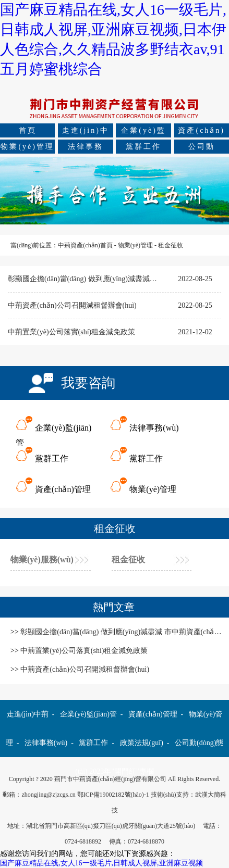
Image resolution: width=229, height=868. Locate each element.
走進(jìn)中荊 (86, 132)
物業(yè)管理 (27, 147)
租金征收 (171, 245)
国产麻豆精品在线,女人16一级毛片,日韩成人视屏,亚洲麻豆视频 (101, 863)
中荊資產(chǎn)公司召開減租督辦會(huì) (72, 305)
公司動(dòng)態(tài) (201, 148)
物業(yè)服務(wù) (42, 559)
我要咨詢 (88, 383)
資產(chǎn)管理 (201, 132)
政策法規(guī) (142, 743)
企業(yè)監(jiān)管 (143, 132)
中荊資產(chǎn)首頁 (85, 245)
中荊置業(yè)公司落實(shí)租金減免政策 (71, 332)
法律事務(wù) (86, 148)
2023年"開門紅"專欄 (121, 771)
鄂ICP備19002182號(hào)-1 (113, 795)
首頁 (28, 130)
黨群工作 (143, 147)
